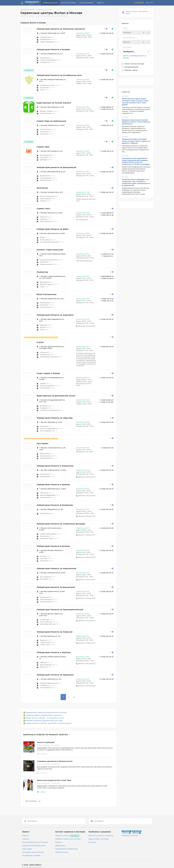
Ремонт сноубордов (46, 742)
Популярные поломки (31, 856)
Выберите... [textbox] (129, 52)
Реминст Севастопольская (50, 250)
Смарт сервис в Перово (48, 373)
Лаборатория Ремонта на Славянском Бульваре (61, 524)
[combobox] (136, 33)
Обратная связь (62, 852)
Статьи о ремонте (86, 3)
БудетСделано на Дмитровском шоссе (56, 396)
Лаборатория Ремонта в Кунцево (53, 50)
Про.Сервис (42, 444)
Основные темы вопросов (33, 852)
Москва (42, 10)
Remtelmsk (42, 188)
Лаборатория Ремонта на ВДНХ (53, 229)
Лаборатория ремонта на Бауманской (56, 587)
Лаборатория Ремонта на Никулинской (56, 569)
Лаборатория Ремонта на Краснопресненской (60, 610)
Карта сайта (27, 849)
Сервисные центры (29, 10)
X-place (40, 342)
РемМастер (42, 272)
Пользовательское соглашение (35, 842)
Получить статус (62, 836)
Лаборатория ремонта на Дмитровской (56, 167)
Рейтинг (59, 842)
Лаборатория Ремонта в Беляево (53, 546)
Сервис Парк (43, 147)
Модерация (60, 846)
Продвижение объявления (67, 849)
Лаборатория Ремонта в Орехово (53, 485)
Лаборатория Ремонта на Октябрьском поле (59, 75)
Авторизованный (132, 67)
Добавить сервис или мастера (68, 839)
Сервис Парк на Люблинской (51, 121)
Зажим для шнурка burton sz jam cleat (54, 780)
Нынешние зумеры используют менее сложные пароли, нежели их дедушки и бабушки (136, 141)
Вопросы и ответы (69, 3)
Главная (25, 836)
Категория (127, 47)
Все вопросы (33, 801)
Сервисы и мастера (50, 3)
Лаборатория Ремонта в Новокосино (55, 466)
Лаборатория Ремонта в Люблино (54, 653)
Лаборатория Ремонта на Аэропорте (55, 315)
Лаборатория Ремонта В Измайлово (55, 505)
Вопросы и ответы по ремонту (101, 836)
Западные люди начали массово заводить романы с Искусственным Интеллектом (136, 122)
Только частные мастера (135, 64)
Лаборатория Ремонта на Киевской (54, 632)
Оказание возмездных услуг (34, 846)
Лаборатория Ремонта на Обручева (55, 418)
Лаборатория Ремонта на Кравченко (55, 675)
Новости (100, 3)
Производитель (129, 38)
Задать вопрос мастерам (99, 839)
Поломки (92, 842)
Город (125, 28)
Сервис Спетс (43, 209)
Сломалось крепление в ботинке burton (55, 761)
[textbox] (136, 33)
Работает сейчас (131, 70)
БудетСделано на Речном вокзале (54, 103)
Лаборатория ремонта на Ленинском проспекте (61, 29)
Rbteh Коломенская (47, 294)
